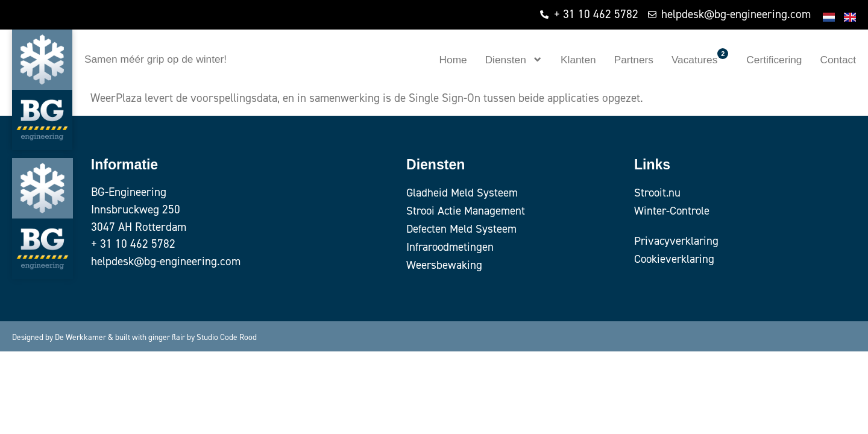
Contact (838, 60)
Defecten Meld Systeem (462, 229)
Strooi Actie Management (467, 211)
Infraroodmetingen (451, 247)
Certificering (774, 60)
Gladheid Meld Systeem (462, 193)
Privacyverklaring (678, 241)
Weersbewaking (445, 265)
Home (453, 60)
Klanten (578, 60)
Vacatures (700, 57)
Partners (634, 60)
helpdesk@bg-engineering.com (166, 261)
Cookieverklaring (675, 259)
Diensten (514, 59)
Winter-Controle (673, 211)
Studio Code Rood (227, 337)
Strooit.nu (659, 193)
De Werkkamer (80, 337)
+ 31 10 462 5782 (133, 244)
